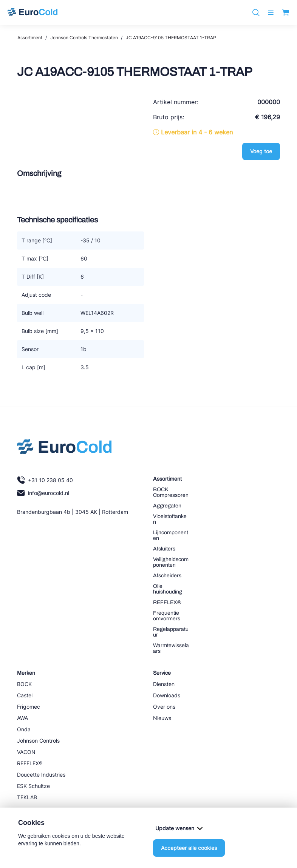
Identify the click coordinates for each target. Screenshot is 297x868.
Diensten (164, 684)
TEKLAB (27, 797)
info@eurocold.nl (43, 493)
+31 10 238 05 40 (45, 480)
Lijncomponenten (171, 535)
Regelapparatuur (171, 632)
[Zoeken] (256, 13)
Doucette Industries (41, 775)
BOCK (24, 684)
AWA (22, 718)
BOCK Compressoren (171, 492)
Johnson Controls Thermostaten (84, 38)
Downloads (167, 695)
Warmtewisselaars (171, 648)
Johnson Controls (38, 741)
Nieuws (162, 718)
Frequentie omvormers (167, 616)
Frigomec (29, 707)
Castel (25, 695)
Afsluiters (164, 549)
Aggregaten (167, 506)
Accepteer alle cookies (189, 848)
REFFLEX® (167, 602)
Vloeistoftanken (170, 519)
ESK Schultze (33, 786)
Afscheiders (167, 576)
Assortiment (30, 38)
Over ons (164, 707)
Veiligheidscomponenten (171, 562)
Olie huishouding (168, 589)
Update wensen (179, 828)
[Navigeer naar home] (32, 12)
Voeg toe (261, 151)
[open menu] (271, 13)
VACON (26, 752)
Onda (24, 729)
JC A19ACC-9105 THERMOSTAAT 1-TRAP (171, 38)
